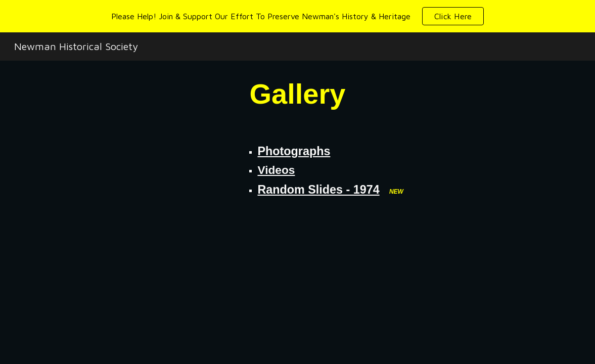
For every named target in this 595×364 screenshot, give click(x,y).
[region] (297, 16)
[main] (298, 94)
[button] (453, 16)
